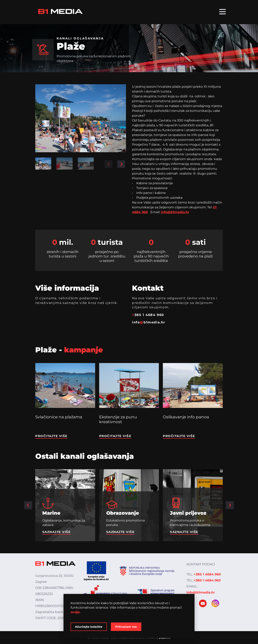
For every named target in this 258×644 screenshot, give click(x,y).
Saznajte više (57, 532)
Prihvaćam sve (126, 627)
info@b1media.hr (175, 212)
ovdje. (76, 612)
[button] (108, 164)
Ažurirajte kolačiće (89, 627)
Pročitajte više (51, 436)
